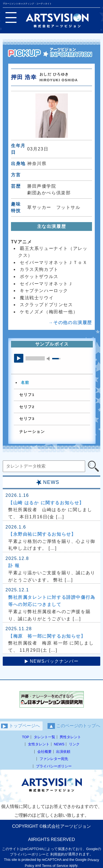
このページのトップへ (74, 726)
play (19, 358)
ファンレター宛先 (54, 759)
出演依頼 (63, 752)
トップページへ (20, 726)
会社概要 (44, 752)
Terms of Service (55, 866)
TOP (26, 737)
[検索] (93, 466)
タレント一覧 (44, 737)
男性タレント (70, 737)
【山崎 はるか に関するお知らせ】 (46, 503)
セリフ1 (27, 395)
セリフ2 (27, 407)
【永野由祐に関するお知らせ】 (42, 534)
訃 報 (14, 566)
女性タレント (39, 744)
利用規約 (57, 854)
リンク (74, 744)
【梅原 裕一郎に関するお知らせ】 (47, 636)
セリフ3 (27, 419)
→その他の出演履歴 (70, 323)
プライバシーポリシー (54, 766)
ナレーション (32, 432)
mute (49, 359)
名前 (25, 383)
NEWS (59, 744)
